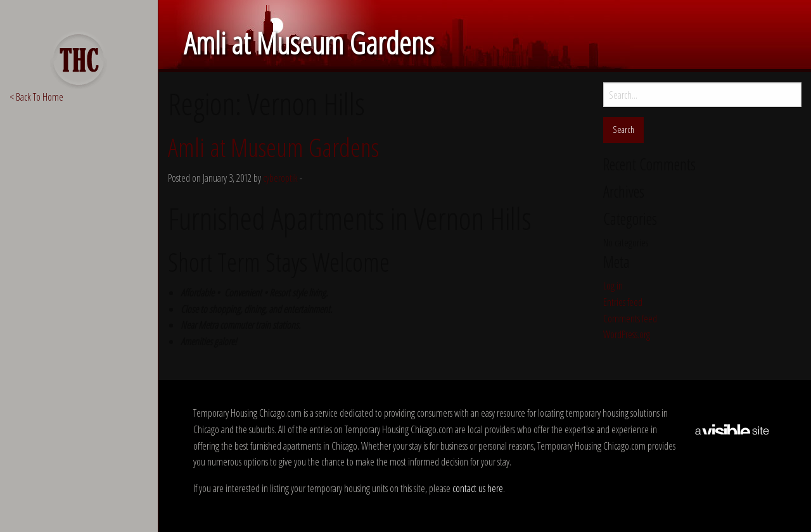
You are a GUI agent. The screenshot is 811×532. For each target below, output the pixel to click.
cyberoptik (280, 178)
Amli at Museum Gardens (273, 147)
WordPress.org (627, 334)
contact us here (478, 488)
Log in (613, 286)
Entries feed (623, 302)
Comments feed (630, 319)
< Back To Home (36, 97)
